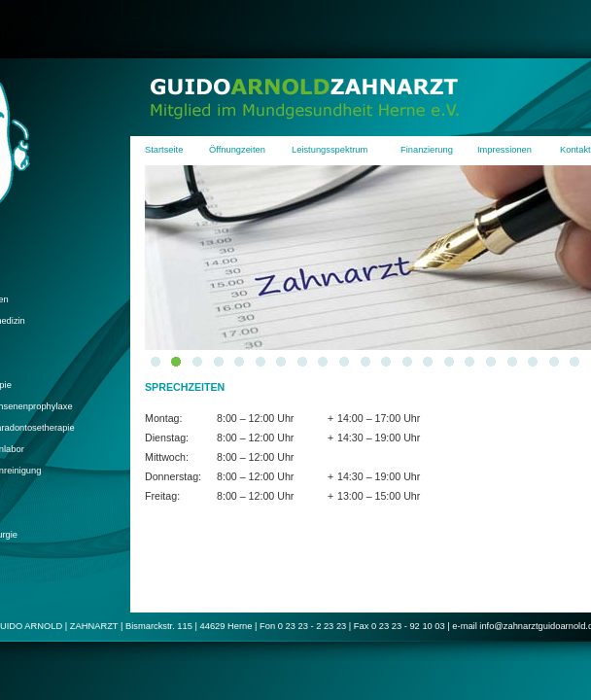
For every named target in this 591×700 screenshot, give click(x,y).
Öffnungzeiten (237, 150)
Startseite (164, 150)
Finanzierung (427, 150)
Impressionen (504, 150)
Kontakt (575, 150)
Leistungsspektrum (330, 150)
